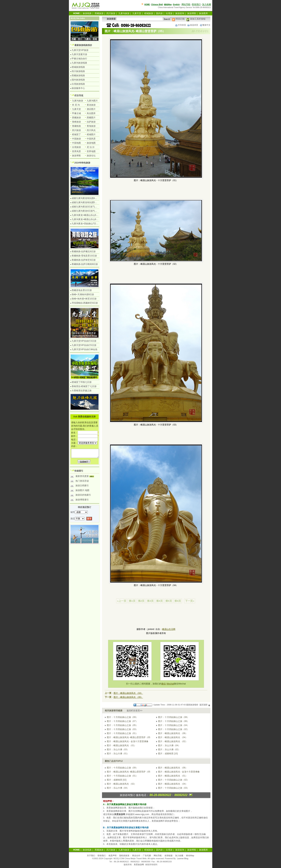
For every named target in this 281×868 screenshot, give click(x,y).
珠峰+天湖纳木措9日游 (83, 294)
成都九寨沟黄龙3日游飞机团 (86, 207)
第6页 (178, 601)
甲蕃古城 (76, 113)
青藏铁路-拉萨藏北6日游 (84, 251)
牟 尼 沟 (76, 105)
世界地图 (91, 151)
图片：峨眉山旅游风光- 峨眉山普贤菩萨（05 (129, 737)
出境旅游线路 (78, 84)
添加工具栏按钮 (196, 19)
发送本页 (193, 25)
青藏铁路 (76, 126)
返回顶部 (205, 705)
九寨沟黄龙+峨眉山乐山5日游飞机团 (90, 215)
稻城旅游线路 (78, 67)
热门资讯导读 (80, 481)
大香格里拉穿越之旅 (82, 391)
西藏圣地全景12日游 (82, 290)
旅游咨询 (180, 13)
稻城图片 (91, 134)
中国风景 (91, 139)
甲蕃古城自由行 (79, 59)
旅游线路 (87, 13)
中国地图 (76, 143)
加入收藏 (207, 4)
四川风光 (91, 130)
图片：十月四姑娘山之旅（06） (174, 721)
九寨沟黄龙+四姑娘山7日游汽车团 (88, 224)
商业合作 (136, 856)
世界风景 (76, 151)
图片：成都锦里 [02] (117, 780)
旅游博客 (192, 13)
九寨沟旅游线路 (79, 63)
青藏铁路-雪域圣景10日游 (84, 256)
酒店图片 (91, 109)
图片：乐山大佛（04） (169, 745)
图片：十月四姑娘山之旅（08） (174, 717)
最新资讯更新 (83, 477)
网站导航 (186, 4)
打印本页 (180, 25)
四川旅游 (111, 13)
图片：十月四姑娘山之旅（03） (122, 729)
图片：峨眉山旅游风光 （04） (128, 693)
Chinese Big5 (157, 5)
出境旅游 (76, 147)
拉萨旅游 (91, 122)
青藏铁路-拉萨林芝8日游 (84, 260)
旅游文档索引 (80, 486)
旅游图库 (203, 13)
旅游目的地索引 (81, 495)
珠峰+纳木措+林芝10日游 (84, 299)
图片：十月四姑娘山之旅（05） (122, 725)
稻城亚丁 (76, 134)
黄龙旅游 (91, 105)
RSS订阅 (178, 19)
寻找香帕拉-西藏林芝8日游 (85, 303)
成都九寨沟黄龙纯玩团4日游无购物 (89, 198)
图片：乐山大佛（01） (118, 754)
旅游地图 (91, 143)
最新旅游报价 (192, 705)
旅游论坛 (91, 156)
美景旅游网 (139, 865)
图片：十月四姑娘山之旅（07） (122, 721)
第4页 (160, 601)
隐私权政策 (124, 856)
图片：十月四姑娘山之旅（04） (174, 725)
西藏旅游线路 (78, 76)
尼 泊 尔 (91, 147)
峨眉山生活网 (169, 629)
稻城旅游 (149, 13)
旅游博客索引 (80, 500)
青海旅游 (91, 126)
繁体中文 (205, 25)
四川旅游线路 (78, 71)
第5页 (169, 601)
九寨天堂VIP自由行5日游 (84, 345)
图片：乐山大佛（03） (118, 750)
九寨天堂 (137, 13)
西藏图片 (91, 118)
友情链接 (169, 856)
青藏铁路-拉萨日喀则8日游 (85, 264)
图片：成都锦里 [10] (168, 754)
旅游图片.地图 (80, 491)
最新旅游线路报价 (83, 45)
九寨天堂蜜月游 (79, 54)
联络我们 (196, 4)
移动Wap (190, 856)
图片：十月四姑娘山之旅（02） (174, 729)
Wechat (170, 684)
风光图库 (91, 113)
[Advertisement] (156, 618)
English (176, 5)
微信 (164, 684)
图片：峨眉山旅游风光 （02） (173, 741)
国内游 (159, 13)
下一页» (190, 601)
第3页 (150, 601)
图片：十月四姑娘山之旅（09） (122, 717)
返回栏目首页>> (135, 711)
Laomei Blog (183, 858)
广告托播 (147, 856)
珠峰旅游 (76, 122)
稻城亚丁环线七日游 (82, 382)
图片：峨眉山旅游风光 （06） (128, 697)
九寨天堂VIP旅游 (80, 50)
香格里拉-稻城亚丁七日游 (84, 386)
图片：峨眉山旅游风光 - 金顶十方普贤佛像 (128, 741)
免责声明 (112, 856)
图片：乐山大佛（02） (169, 750)
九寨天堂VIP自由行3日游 (84, 341)
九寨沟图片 (92, 101)
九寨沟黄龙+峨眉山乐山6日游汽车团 (90, 219)
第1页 (132, 601)
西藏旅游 (99, 13)
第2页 (141, 601)
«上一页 (122, 601)
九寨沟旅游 (124, 13)
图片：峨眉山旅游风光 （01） (122, 745)
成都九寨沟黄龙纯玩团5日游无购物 (89, 202)
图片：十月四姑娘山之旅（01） (122, 733)
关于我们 (91, 856)
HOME (147, 5)
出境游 (169, 13)
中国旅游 (76, 139)
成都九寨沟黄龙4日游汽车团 (86, 211)
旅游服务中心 (78, 88)
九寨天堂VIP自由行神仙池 (84, 349)
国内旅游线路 (78, 80)
